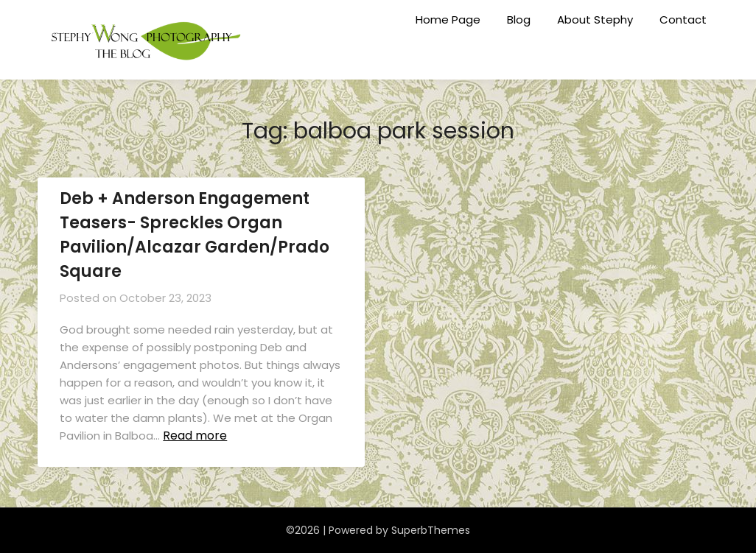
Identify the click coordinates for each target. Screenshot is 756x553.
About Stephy (595, 20)
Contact (683, 20)
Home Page (448, 20)
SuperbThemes (431, 530)
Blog (519, 20)
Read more (195, 436)
